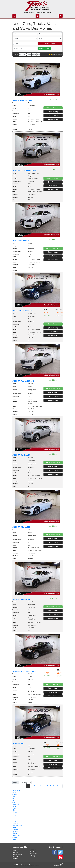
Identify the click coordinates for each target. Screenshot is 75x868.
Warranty (33, 850)
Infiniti (14, 840)
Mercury (15, 834)
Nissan (15, 812)
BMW (14, 806)
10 (57, 786)
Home (14, 851)
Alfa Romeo (16, 790)
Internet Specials (18, 855)
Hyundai (15, 832)
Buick (14, 814)
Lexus (14, 818)
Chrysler (15, 838)
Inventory (15, 853)
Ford (14, 800)
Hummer (15, 824)
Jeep (14, 802)
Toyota (14, 828)
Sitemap (33, 856)
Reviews (15, 858)
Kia (13, 810)
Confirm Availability (53, 108)
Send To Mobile (53, 116)
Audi (14, 798)
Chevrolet (15, 830)
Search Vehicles (50, 43)
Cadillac (15, 822)
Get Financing (53, 112)
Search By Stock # (45, 49)
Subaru (15, 820)
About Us (33, 852)
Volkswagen (16, 836)
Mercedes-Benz (17, 826)
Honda (14, 816)
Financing (15, 856)
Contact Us (34, 854)
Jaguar (15, 794)
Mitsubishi (16, 804)
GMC (14, 808)
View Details (53, 119)
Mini (14, 796)
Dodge (14, 792)
